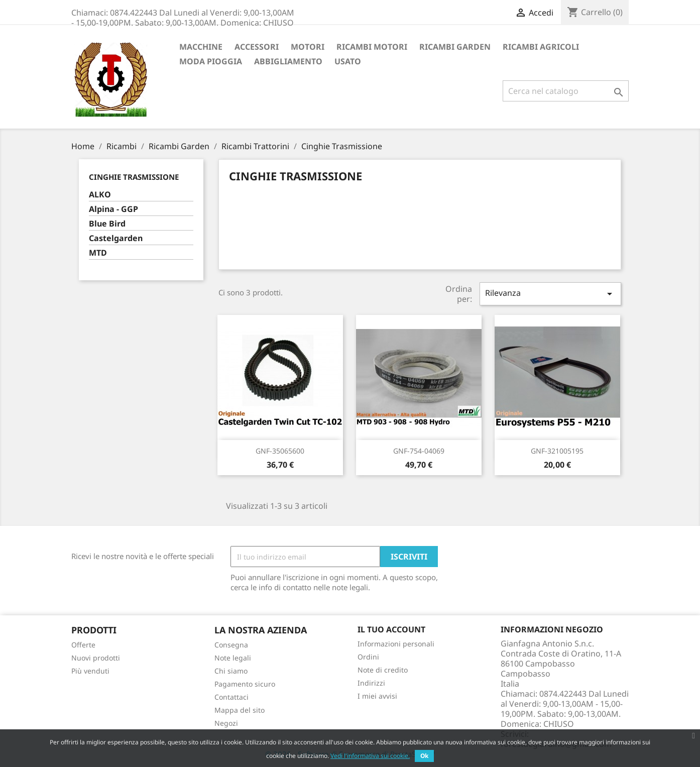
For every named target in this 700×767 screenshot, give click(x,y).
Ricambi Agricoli (541, 47)
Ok (424, 756)
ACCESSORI (257, 47)
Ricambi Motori (372, 47)
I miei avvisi (377, 696)
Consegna (231, 645)
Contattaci (231, 697)
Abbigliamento (288, 61)
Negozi (226, 723)
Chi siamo (231, 671)
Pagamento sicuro (245, 684)
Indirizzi (371, 683)
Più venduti (90, 671)
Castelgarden (116, 238)
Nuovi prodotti (96, 658)
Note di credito (383, 670)
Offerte (83, 645)
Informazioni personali (396, 644)
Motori (308, 47)
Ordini (368, 657)
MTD (98, 253)
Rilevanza (550, 294)
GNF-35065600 (280, 451)
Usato (348, 61)
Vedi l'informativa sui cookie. (370, 756)
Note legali (233, 658)
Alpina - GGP (113, 209)
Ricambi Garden (455, 47)
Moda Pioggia (211, 61)
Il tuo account (391, 629)
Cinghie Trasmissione (134, 177)
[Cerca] (566, 91)
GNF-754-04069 (419, 451)
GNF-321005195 (557, 451)
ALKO (100, 195)
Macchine (201, 47)
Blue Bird (107, 224)
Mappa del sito (240, 710)
